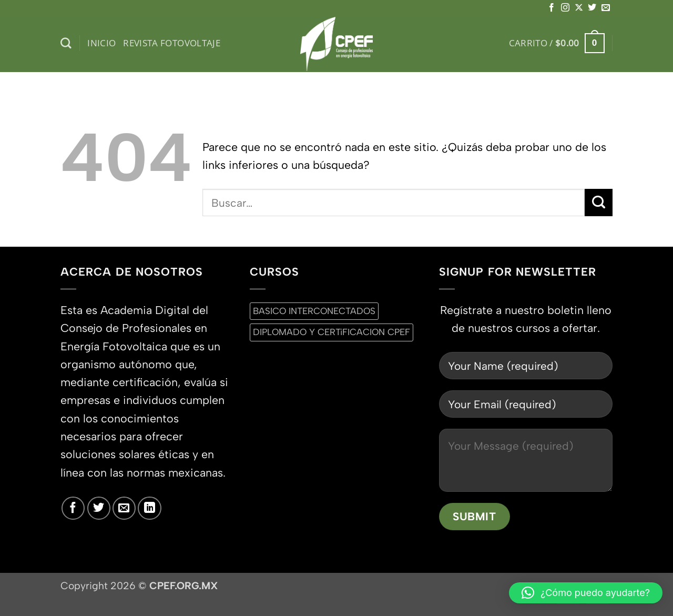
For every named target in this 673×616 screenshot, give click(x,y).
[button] (557, 43)
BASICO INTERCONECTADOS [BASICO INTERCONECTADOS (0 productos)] (314, 311)
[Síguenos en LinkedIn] (149, 508)
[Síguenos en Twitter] (592, 8)
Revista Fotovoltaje (172, 43)
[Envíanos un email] (606, 8)
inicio (101, 43)
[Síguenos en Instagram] (565, 8)
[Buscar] (66, 43)
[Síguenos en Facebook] (552, 8)
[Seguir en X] (579, 8)
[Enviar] (599, 203)
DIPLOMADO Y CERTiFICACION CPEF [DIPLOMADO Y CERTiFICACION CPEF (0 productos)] (332, 332)
